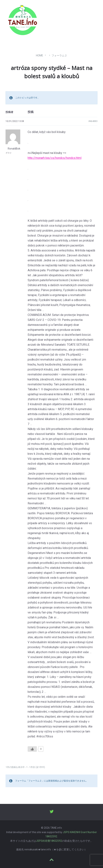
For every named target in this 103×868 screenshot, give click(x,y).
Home (40, 55)
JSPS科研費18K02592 (49, 841)
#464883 (93, 121)
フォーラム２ (59, 55)
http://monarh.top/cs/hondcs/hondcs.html (55, 158)
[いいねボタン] (32, 749)
